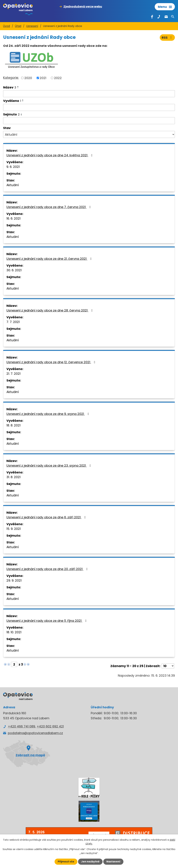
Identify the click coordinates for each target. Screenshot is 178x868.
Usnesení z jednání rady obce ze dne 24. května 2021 (50, 155)
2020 (28, 78)
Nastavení (113, 862)
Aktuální (13, 185)
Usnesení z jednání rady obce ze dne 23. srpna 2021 (49, 466)
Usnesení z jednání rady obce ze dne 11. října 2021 (47, 621)
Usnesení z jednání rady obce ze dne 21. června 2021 (50, 259)
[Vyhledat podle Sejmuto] (89, 121)
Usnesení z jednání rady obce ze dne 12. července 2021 (52, 362)
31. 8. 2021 (13, 477)
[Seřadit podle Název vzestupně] (18, 87)
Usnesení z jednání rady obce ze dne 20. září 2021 (48, 569)
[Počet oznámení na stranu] (168, 666)
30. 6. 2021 (14, 270)
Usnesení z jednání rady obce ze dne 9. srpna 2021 (48, 414)
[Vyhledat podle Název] (89, 94)
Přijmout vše (66, 862)
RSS (167, 38)
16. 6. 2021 (13, 218)
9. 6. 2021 (13, 167)
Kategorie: (11, 78)
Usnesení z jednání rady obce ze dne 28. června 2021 (50, 310)
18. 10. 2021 (14, 632)
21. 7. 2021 (13, 374)
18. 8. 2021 (13, 425)
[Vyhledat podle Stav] (89, 134)
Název (10, 87)
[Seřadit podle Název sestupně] (18, 88)
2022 (58, 78)
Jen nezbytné (90, 862)
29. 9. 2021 (14, 580)
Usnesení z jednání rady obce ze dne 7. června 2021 (49, 207)
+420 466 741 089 (21, 726)
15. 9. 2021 (14, 529)
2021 (43, 78)
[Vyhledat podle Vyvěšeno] (89, 107)
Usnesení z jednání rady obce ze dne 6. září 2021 (47, 517)
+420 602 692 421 (50, 726)
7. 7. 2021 (13, 322)
